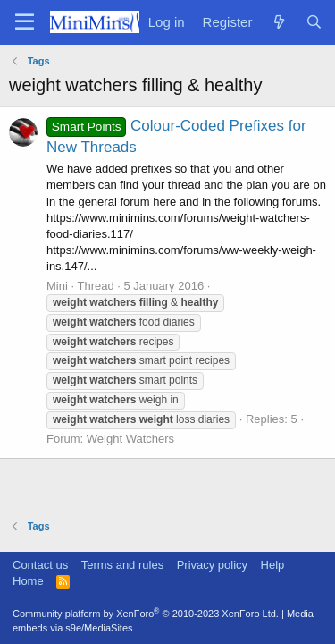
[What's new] (278, 22)
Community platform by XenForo (146, 614)
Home (28, 581)
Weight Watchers (130, 439)
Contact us (40, 565)
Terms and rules (122, 565)
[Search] (314, 22)
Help (273, 565)
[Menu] (25, 22)
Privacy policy (212, 565)
